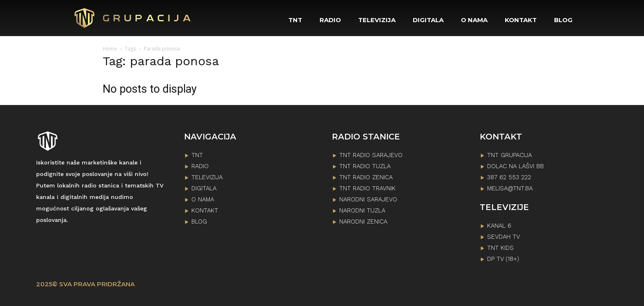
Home (110, 49)
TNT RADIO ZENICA (366, 177)
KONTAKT (205, 210)
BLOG (199, 222)
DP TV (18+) (503, 259)
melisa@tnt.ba (510, 188)
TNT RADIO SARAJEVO (371, 155)
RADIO (200, 166)
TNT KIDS (500, 248)
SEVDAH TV (504, 237)
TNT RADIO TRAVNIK (367, 188)
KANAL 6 (499, 226)
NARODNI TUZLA (362, 210)
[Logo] (133, 18)
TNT (197, 155)
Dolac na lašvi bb (515, 166)
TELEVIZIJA (207, 177)
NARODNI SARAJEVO (368, 199)
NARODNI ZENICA (363, 222)
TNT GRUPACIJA (509, 155)
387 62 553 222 (509, 177)
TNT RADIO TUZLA (365, 166)
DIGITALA (204, 188)
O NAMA (203, 199)
